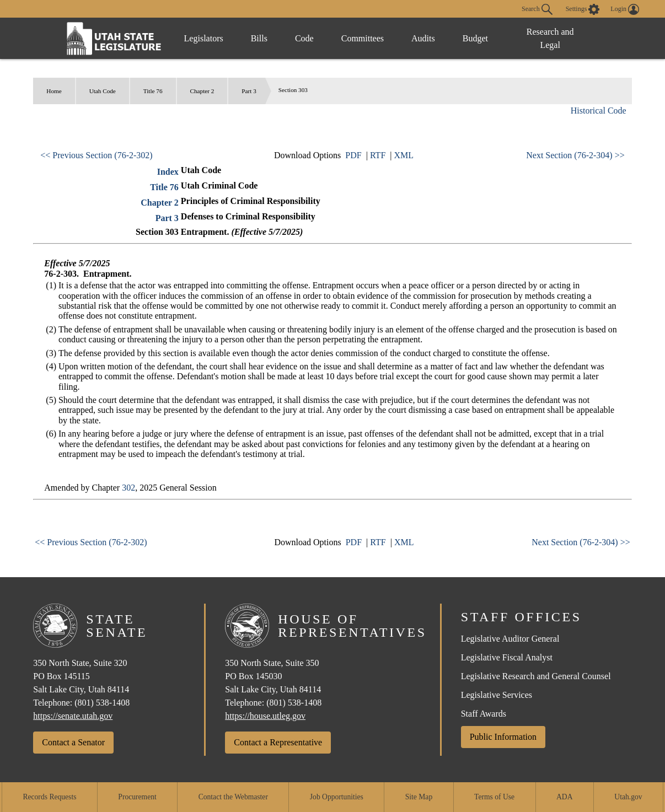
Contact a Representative (278, 742)
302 (128, 488)
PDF (353, 155)
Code (304, 38)
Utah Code (103, 91)
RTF (378, 155)
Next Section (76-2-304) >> (575, 155)
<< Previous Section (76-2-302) (96, 155)
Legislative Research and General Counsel (536, 676)
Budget (475, 38)
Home (54, 91)
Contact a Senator (73, 742)
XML (404, 155)
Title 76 (153, 91)
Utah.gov (628, 797)
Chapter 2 (202, 91)
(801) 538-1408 (102, 703)
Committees (363, 38)
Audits (423, 38)
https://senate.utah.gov (73, 716)
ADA (564, 797)
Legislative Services (497, 695)
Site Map (419, 797)
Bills (259, 38)
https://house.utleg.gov (265, 716)
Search (537, 9)
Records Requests (49, 797)
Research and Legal (550, 38)
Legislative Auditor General (510, 639)
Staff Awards (484, 714)
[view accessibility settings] (583, 9)
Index (168, 172)
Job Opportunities (337, 797)
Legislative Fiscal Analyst (507, 657)
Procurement (137, 797)
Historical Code (599, 111)
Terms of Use (494, 797)
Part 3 (249, 91)
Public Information (503, 737)
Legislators (204, 38)
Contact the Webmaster (233, 797)
